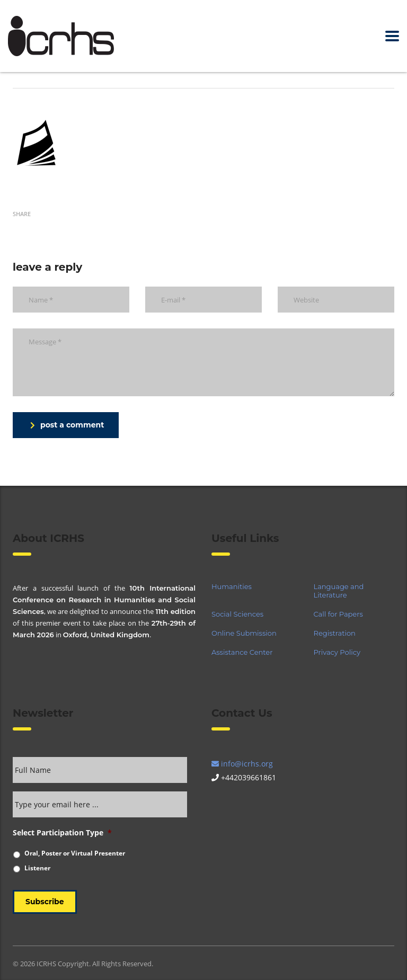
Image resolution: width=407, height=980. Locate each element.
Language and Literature (339, 591)
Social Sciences (237, 614)
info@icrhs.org (242, 764)
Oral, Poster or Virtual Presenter (75, 853)
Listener (37, 868)
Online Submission (244, 633)
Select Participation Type (62, 833)
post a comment (67, 425)
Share (22, 214)
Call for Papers (338, 614)
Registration (335, 633)
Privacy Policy (337, 652)
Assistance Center (242, 652)
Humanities (232, 586)
